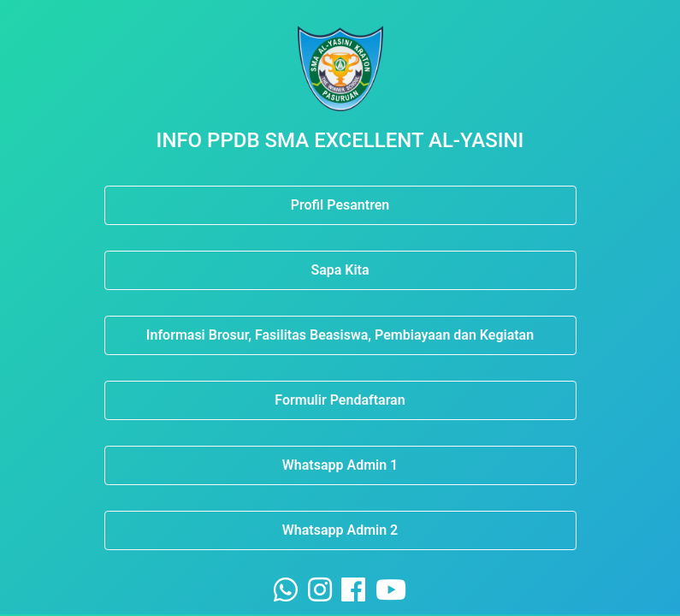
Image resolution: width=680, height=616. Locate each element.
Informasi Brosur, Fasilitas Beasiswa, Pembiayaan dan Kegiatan (340, 335)
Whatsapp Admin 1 (340, 465)
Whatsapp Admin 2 (340, 530)
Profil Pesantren (340, 205)
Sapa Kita (340, 270)
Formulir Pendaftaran (340, 400)
